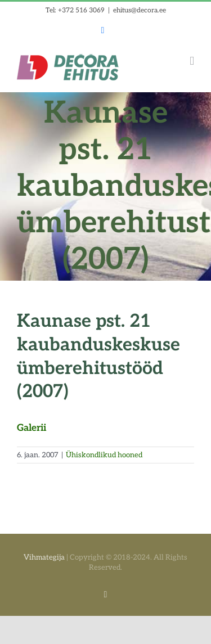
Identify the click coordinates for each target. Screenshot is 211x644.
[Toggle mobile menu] (192, 61)
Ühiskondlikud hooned (104, 455)
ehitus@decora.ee (140, 10)
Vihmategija (44, 557)
